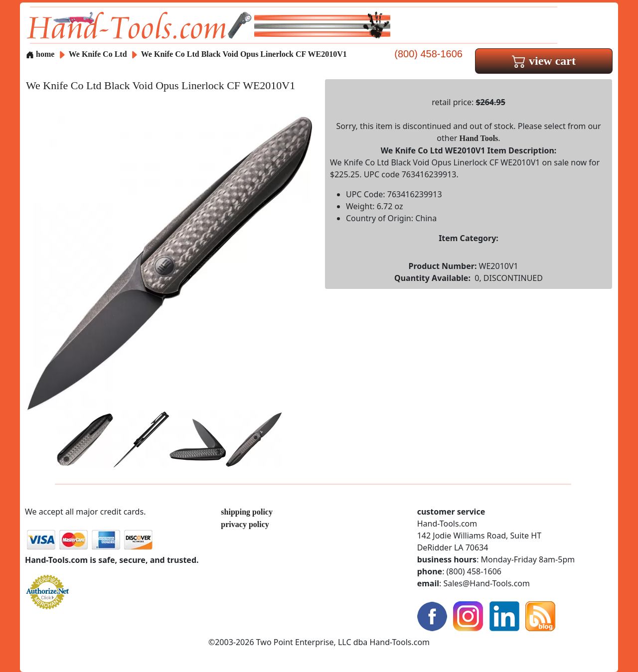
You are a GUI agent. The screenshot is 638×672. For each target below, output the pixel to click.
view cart (544, 61)
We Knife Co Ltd (99, 54)
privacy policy (245, 524)
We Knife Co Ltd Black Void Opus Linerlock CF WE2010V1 (244, 54)
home (40, 54)
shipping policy (247, 512)
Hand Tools (479, 138)
